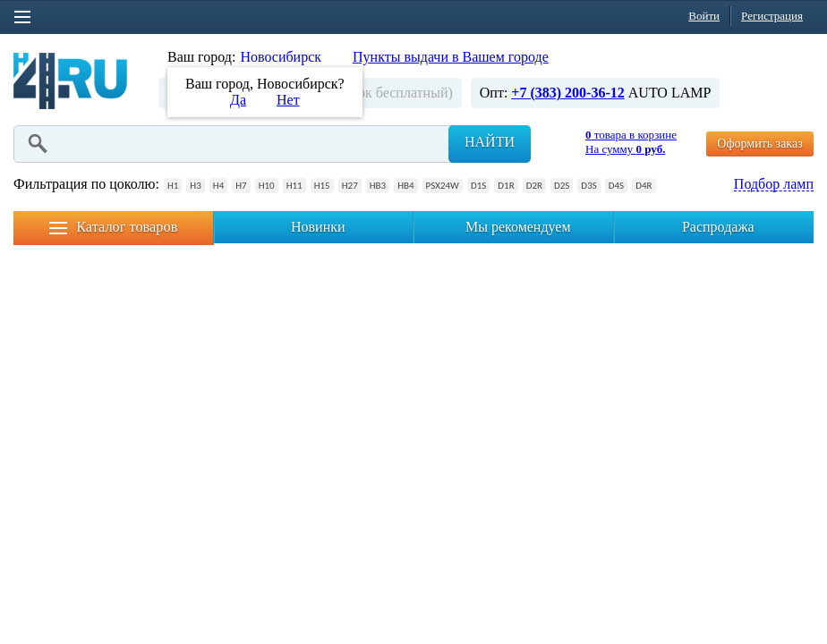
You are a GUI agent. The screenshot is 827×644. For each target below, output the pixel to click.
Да (238, 100)
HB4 (405, 186)
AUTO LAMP (670, 93)
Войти (704, 16)
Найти (490, 142)
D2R (534, 186)
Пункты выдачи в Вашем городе (451, 57)
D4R (644, 186)
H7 (241, 186)
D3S (588, 186)
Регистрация (772, 16)
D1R (506, 186)
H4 (218, 186)
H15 (322, 186)
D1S (478, 186)
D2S (562, 186)
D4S (616, 186)
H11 (294, 186)
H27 (350, 186)
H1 (173, 186)
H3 (195, 186)
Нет (288, 100)
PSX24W (443, 186)
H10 (267, 186)
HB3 (378, 186)
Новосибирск (281, 57)
